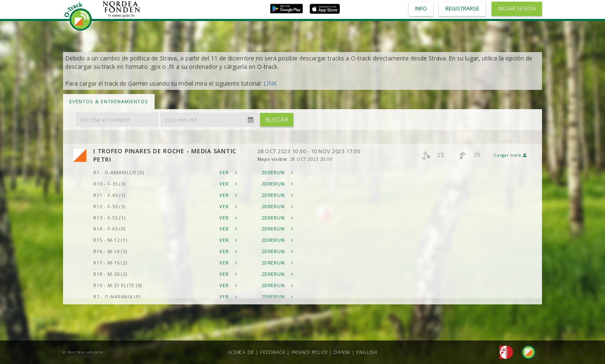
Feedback (273, 352)
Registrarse (462, 9)
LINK (270, 83)
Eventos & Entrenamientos (109, 101)
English (367, 352)
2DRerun (277, 172)
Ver (228, 172)
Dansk (342, 352)
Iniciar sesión (517, 9)
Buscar (277, 119)
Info (421, 9)
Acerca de (241, 352)
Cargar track (510, 155)
